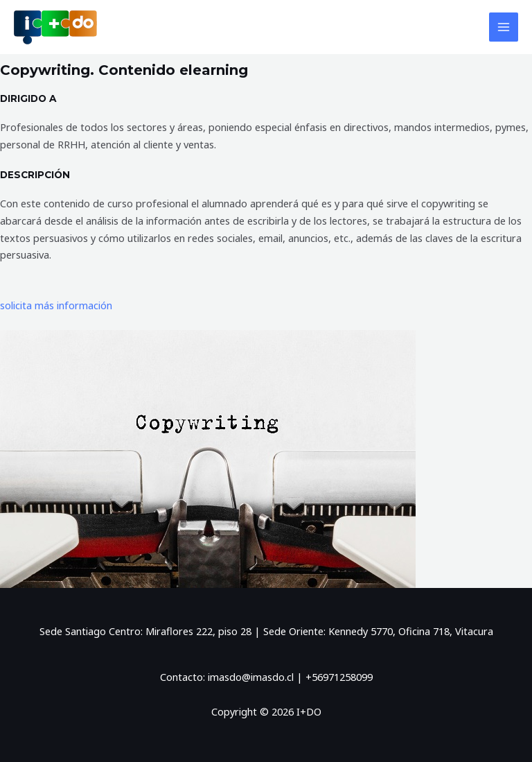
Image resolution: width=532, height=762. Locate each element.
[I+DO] (55, 27)
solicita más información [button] (56, 305)
